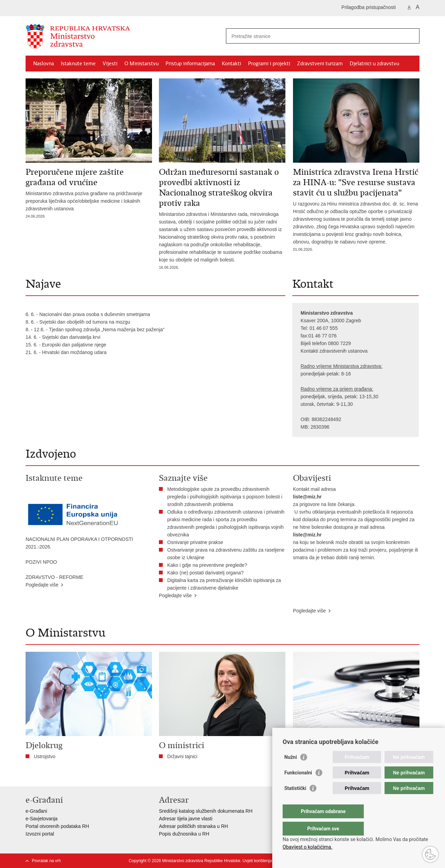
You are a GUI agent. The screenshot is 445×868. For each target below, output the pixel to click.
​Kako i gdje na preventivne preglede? (209, 565)
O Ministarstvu (141, 64)
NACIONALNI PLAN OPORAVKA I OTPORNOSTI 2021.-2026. (79, 543)
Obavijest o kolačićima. (307, 847)
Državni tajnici (182, 756)
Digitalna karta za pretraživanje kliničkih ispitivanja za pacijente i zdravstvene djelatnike (224, 584)
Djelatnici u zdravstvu (374, 64)
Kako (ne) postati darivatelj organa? (207, 573)
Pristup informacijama (190, 64)
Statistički (295, 802)
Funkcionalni (298, 786)
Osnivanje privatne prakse (195, 542)
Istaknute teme (78, 64)
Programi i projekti (269, 64)
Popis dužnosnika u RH (184, 834)
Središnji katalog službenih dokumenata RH (206, 811)
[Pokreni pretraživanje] (411, 36)
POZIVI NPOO (41, 562)
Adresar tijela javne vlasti (186, 819)
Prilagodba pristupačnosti (368, 7)
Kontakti (231, 64)
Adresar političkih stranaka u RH (193, 826)
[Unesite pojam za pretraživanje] (315, 36)
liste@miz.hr (307, 497)
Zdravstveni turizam (320, 64)
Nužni (291, 771)
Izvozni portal (40, 834)
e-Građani (36, 811)
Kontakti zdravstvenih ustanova (334, 351)
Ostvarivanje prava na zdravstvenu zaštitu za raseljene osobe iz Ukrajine (226, 554)
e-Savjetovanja (42, 819)
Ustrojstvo (45, 756)
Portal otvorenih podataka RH (57, 826)
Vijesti (110, 64)
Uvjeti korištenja (257, 861)
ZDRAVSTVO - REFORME (54, 577)
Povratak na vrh (46, 861)
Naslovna (44, 64)
